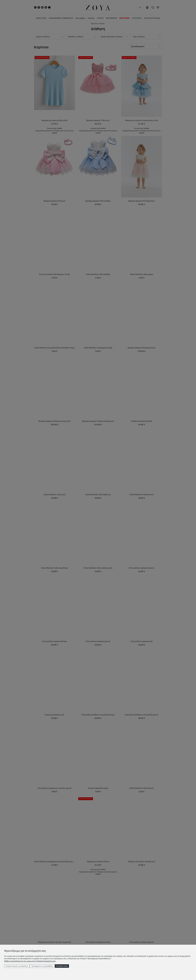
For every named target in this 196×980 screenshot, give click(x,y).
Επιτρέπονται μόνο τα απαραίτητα (17, 966)
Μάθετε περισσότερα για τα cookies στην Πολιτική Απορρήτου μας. (30, 961)
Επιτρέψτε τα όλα (62, 966)
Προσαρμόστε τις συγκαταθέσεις (42, 966)
